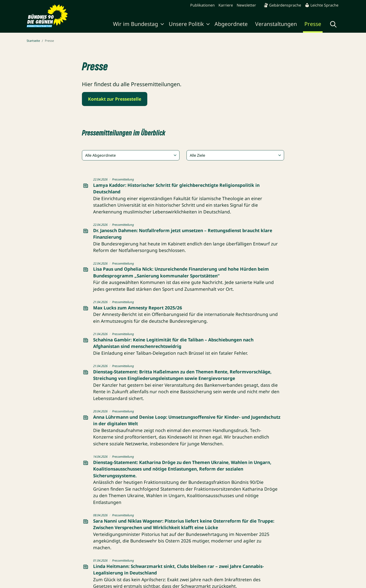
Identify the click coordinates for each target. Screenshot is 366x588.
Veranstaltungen (276, 24)
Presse (313, 24)
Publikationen (202, 5)
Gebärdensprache (282, 5)
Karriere (226, 5)
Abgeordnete (231, 24)
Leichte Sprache (322, 5)
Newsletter (246, 5)
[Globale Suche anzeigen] (333, 24)
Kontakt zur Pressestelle (115, 99)
